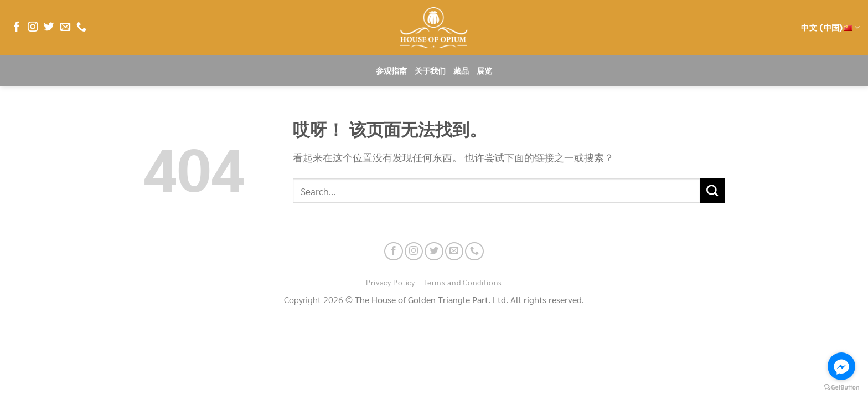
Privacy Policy (391, 282)
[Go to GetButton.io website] (841, 388)
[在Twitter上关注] (49, 27)
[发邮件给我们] (65, 27)
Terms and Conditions (463, 282)
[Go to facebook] (841, 366)
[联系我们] (81, 27)
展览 (484, 71)
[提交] (712, 191)
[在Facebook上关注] (17, 27)
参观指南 (391, 71)
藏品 (461, 71)
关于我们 (430, 71)
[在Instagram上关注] (33, 27)
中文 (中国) (830, 28)
